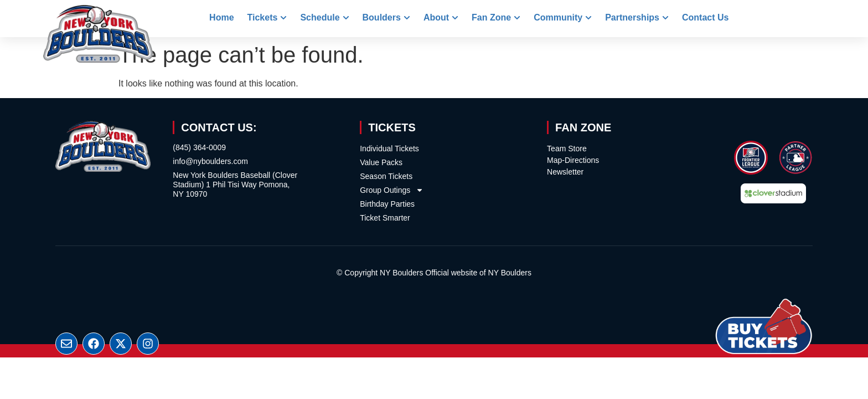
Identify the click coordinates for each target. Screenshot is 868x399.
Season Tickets (386, 176)
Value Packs (381, 162)
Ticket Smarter (385, 218)
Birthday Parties (387, 204)
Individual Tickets (389, 149)
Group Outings (392, 190)
